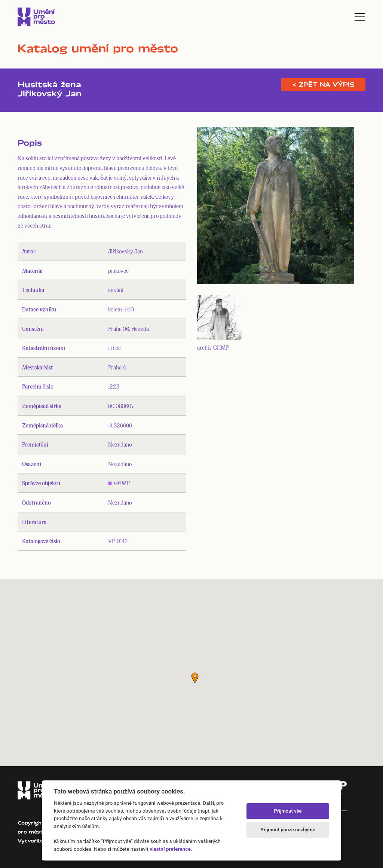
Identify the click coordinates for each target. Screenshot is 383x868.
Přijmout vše (288, 811)
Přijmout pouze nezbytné (288, 830)
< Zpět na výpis (323, 85)
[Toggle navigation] (360, 17)
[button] (195, 678)
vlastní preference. (171, 849)
